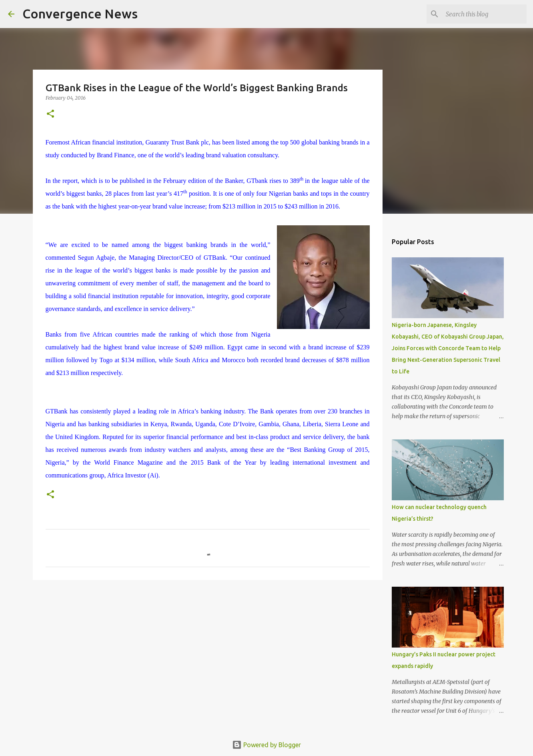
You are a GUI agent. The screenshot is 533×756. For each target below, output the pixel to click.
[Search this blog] (485, 14)
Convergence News (80, 14)
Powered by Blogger (266, 745)
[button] (50, 114)
